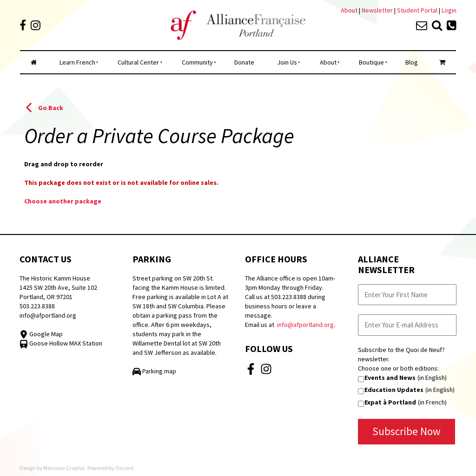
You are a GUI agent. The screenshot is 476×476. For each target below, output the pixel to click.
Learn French (77, 62)
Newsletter (378, 10)
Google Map (41, 334)
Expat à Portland (390, 402)
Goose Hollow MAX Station (61, 343)
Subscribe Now (407, 431)
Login (449, 10)
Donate (244, 62)
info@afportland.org (48, 315)
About (349, 10)
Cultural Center (138, 62)
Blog (412, 62)
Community (197, 62)
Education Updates (394, 390)
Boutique (371, 62)
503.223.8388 (37, 306)
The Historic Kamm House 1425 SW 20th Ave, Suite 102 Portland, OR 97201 (58, 287)
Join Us (287, 62)
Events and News (390, 378)
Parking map (154, 371)
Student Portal (417, 10)
